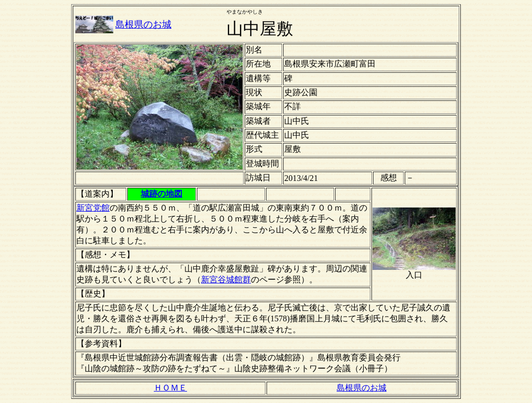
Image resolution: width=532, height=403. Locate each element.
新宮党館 (93, 208)
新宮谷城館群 (226, 279)
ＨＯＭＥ (170, 388)
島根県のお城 (143, 24)
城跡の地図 (162, 194)
